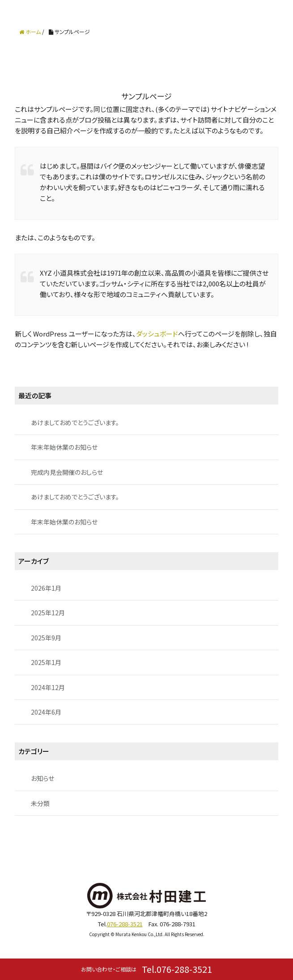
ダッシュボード (157, 334)
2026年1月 (46, 588)
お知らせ (42, 778)
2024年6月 (46, 712)
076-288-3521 (125, 924)
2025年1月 (46, 662)
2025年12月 (48, 613)
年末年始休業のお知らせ (64, 447)
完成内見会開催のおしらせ (67, 472)
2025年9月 (46, 638)
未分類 (40, 803)
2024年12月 (48, 687)
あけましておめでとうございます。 (75, 422)
